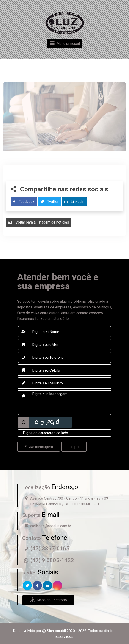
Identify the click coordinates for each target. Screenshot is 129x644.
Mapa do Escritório (48, 600)
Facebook (24, 202)
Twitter (49, 202)
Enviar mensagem (39, 447)
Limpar (74, 447)
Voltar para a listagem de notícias (39, 222)
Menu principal (64, 43)
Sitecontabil (56, 631)
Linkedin (74, 202)
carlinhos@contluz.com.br (51, 526)
